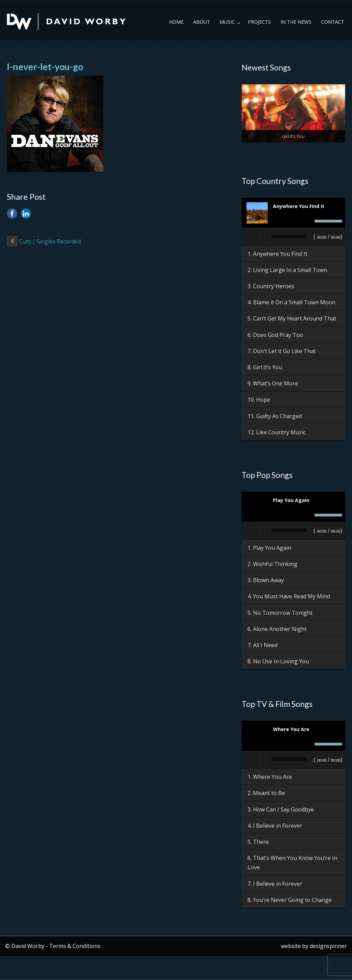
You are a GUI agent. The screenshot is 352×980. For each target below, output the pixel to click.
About (202, 22)
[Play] (253, 237)
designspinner (328, 946)
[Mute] (307, 221)
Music (227, 22)
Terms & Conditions (75, 946)
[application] (293, 237)
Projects (259, 22)
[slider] (289, 236)
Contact (333, 22)
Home (176, 22)
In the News (296, 22)
